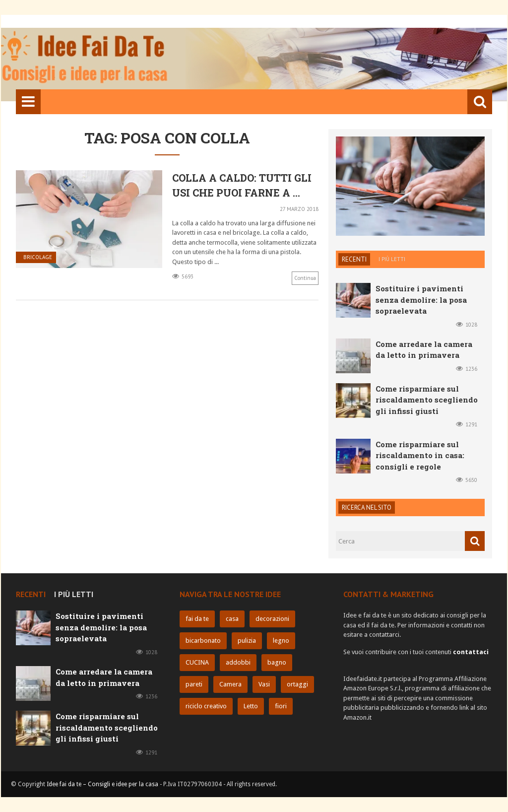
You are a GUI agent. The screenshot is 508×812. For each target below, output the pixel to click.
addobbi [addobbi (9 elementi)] (238, 662)
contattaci (471, 652)
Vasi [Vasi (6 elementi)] (264, 684)
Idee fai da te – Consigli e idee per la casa (102, 784)
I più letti (392, 259)
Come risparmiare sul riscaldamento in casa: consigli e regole (420, 455)
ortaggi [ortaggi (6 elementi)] (297, 684)
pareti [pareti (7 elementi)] (194, 684)
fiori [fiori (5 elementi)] (281, 706)
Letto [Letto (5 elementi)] (251, 706)
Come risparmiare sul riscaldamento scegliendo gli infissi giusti (427, 400)
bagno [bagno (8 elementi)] (277, 662)
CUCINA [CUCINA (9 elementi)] (197, 662)
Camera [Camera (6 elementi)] (230, 684)
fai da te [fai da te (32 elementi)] (197, 619)
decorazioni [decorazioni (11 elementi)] (272, 619)
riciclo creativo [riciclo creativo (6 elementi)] (206, 706)
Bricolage (38, 257)
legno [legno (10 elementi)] (281, 641)
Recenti (354, 259)
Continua (305, 278)
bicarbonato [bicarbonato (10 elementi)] (203, 641)
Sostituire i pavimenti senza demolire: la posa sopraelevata (421, 300)
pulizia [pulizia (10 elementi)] (247, 641)
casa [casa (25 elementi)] (232, 619)
